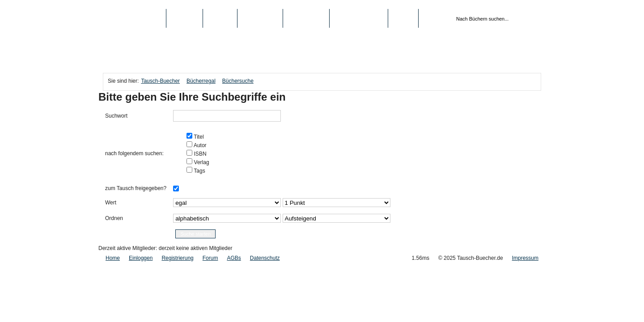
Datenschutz (265, 258)
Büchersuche (238, 81)
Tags (199, 171)
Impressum (525, 258)
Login (403, 18)
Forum (210, 258)
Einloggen (141, 258)
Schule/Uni (306, 18)
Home (113, 258)
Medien (220, 18)
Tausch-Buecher (134, 18)
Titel (198, 137)
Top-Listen (260, 18)
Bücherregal (201, 81)
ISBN (199, 154)
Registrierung (359, 18)
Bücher (184, 18)
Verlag (201, 162)
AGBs (234, 258)
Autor (199, 145)
